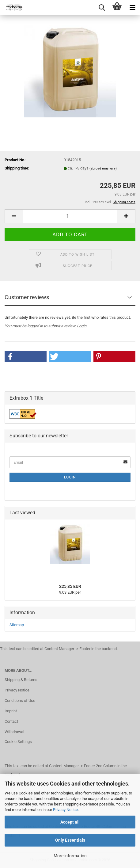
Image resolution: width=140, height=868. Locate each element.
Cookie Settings (18, 742)
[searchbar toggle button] (102, 8)
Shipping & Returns (21, 680)
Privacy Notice (65, 810)
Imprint (11, 711)
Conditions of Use (20, 700)
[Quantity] (70, 216)
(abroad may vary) (103, 168)
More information (70, 856)
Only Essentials (70, 840)
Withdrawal (14, 732)
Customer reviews (27, 297)
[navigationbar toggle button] (132, 8)
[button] (14, 216)
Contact (11, 721)
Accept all (70, 822)
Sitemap (17, 625)
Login (82, 326)
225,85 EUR (70, 586)
